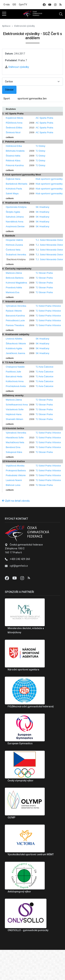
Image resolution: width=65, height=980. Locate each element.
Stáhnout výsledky (17, 67)
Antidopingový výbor (19, 892)
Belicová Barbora (15, 278)
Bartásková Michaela (16, 184)
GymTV (23, 5)
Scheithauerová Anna (17, 405)
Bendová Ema (13, 447)
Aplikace (6, 26)
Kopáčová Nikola (14, 118)
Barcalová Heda (14, 376)
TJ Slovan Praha (44, 273)
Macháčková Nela (15, 442)
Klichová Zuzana (14, 245)
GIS (14, 5)
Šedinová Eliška (14, 128)
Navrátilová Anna (14, 222)
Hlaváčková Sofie (15, 438)
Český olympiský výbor (21, 781)
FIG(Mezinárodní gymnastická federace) (31, 706)
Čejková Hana (13, 179)
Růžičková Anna (14, 123)
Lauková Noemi (14, 480)
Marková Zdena (14, 273)
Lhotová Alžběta (14, 339)
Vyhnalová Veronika (16, 306)
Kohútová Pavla (14, 189)
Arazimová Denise (15, 226)
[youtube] (50, 5)
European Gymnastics (20, 743)
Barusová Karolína (15, 316)
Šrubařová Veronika (16, 255)
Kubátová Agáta (14, 348)
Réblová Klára (13, 161)
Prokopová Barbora (16, 470)
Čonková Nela (13, 250)
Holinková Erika (14, 146)
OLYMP (11, 817)
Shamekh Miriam (14, 419)
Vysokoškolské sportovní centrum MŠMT (31, 854)
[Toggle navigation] (61, 14)
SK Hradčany (43, 207)
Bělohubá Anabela (15, 151)
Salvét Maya (12, 193)
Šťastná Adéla (13, 156)
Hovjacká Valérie (14, 240)
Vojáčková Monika (15, 466)
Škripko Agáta (13, 212)
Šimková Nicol (13, 132)
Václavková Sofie (15, 409)
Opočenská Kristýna (16, 207)
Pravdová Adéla (14, 287)
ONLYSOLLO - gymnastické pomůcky (28, 930)
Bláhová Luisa (13, 485)
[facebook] (44, 5)
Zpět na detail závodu (16, 501)
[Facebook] (7, 578)
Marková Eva (12, 292)
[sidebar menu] (4, 14)
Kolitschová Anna (15, 381)
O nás (7, 5)
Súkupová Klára (14, 452)
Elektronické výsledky (25, 26)
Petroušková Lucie (15, 320)
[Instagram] (23, 578)
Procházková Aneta (16, 386)
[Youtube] (15, 578)
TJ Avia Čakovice (45, 367)
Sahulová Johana (15, 217)
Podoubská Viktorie (16, 475)
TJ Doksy (41, 146)
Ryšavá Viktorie (14, 311)
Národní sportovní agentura (23, 670)
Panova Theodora (15, 325)
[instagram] (55, 5)
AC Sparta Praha (44, 118)
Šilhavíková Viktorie (16, 344)
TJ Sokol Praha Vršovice (48, 306)
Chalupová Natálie (15, 367)
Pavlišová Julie (13, 372)
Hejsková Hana (14, 414)
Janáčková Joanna (15, 353)
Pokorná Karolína (15, 165)
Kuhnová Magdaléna (16, 283)
